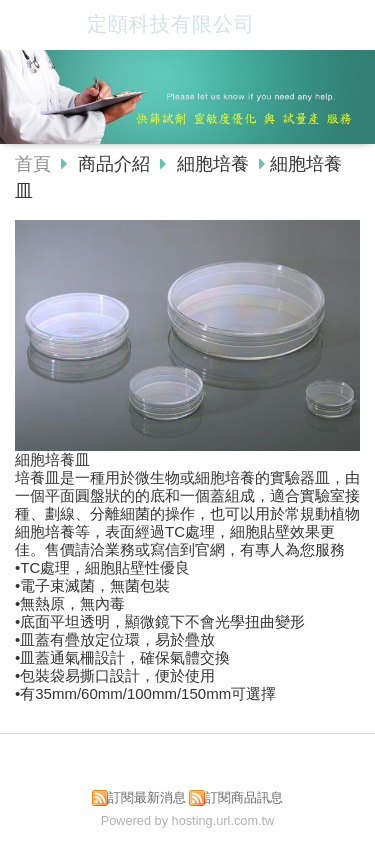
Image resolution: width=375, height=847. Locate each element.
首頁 (33, 164)
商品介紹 (116, 164)
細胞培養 (213, 164)
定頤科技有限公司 (171, 24)
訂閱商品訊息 (244, 797)
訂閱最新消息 (147, 797)
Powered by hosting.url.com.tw (188, 820)
